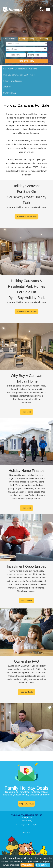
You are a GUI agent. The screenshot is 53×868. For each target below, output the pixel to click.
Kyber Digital (32, 825)
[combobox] (25, 49)
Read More (26, 412)
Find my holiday (26, 61)
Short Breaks (9, 39)
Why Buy (7, 87)
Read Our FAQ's (26, 692)
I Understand (27, 865)
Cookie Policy (26, 821)
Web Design (20, 825)
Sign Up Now (26, 804)
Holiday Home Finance (12, 81)
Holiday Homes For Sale (26, 216)
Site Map (27, 833)
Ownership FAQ (10, 93)
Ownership (44, 39)
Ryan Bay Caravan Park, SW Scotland (19, 75)
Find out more (43, 865)
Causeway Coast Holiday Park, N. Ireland (20, 69)
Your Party (16, 55)
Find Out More (26, 600)
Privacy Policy (26, 818)
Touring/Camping (26, 39)
